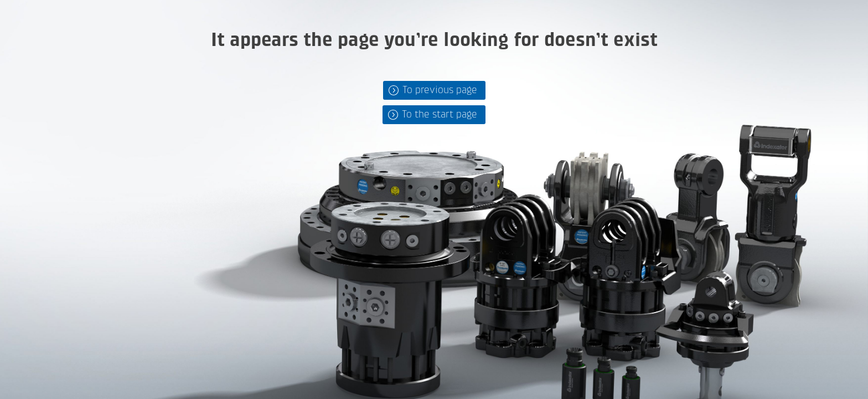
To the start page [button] (440, 114)
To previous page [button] (440, 90)
